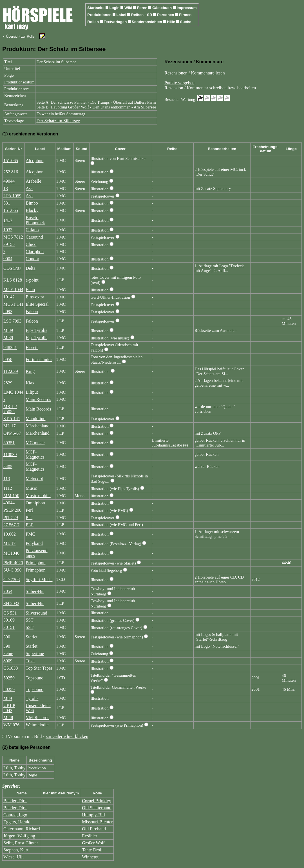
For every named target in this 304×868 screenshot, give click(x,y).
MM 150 (11, 496)
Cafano (32, 230)
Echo (30, 290)
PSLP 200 (12, 510)
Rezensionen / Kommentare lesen (195, 73)
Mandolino (35, 419)
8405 (8, 467)
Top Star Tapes (39, 668)
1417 (8, 220)
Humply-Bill (93, 815)
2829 (8, 383)
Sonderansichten (147, 22)
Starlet (32, 637)
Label (122, 15)
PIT (29, 517)
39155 (9, 244)
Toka (30, 661)
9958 (8, 360)
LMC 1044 (13, 392)
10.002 (10, 534)
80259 (9, 689)
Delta (31, 268)
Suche (186, 22)
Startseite (96, 8)
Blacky (32, 210)
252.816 (11, 172)
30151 (9, 627)
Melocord (34, 479)
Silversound (36, 613)
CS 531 (10, 613)
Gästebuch (163, 8)
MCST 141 (13, 304)
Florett (32, 347)
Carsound (34, 237)
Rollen (93, 22)
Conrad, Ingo (15, 815)
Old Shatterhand (97, 808)
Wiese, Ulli (14, 857)
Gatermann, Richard (22, 829)
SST (30, 620)
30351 (9, 443)
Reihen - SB (142, 15)
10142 (9, 297)
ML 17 (9, 426)
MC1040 (11, 553)
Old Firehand (94, 829)
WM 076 (11, 725)
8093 (8, 311)
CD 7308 (12, 580)
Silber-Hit (35, 591)
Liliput (32, 392)
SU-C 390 (12, 570)
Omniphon (35, 503)
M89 (8, 698)
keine (8, 653)
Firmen (185, 15)
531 (7, 203)
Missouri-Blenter (97, 822)
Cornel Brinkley (97, 801)
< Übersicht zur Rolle (19, 37)
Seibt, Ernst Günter (21, 843)
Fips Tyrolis (36, 330)
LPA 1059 (12, 196)
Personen (166, 15)
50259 (9, 678)
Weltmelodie (37, 725)
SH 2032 (11, 603)
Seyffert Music (39, 580)
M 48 (8, 718)
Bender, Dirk (15, 801)
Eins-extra (35, 297)
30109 (9, 620)
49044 (9, 181)
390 (7, 637)
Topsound (34, 678)
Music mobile (38, 496)
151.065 (11, 161)
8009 (8, 661)
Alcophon (34, 161)
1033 (8, 230)
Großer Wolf (93, 843)
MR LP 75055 (10, 409)
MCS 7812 (13, 237)
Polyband (34, 543)
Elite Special (37, 304)
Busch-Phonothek (35, 220)
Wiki (129, 8)
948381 (10, 347)
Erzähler (90, 836)
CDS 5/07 (12, 268)
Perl (29, 510)
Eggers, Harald (17, 822)
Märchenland (37, 426)
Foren (143, 8)
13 (6, 188)
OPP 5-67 (12, 433)
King (30, 371)
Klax (30, 383)
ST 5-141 (12, 419)
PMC (30, 534)
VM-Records (37, 718)
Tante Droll (92, 850)
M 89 (8, 330)
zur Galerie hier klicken (67, 736)
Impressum (186, 8)
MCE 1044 (13, 290)
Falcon (32, 311)
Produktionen (100, 15)
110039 (10, 455)
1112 (8, 488)
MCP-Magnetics (35, 455)
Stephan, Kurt (16, 850)
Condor (32, 259)
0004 (8, 259)
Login (115, 8)
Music (31, 488)
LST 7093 (12, 321)
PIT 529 (11, 517)
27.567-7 (11, 525)
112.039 (11, 371)
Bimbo (32, 203)
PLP (30, 525)
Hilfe (172, 22)
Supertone (35, 653)
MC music (35, 443)
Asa (29, 188)
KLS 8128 (13, 280)
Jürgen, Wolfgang (19, 836)
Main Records (38, 399)
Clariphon (35, 252)
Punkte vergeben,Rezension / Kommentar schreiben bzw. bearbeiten (210, 85)
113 (7, 479)
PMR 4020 (13, 563)
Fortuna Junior (39, 360)
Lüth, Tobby (14, 768)
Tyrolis (32, 698)
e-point (32, 280)
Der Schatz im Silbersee (58, 121)
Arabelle (33, 181)
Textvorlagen (116, 22)
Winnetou (91, 857)
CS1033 (11, 668)
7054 (8, 591)
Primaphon (35, 563)
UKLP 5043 (9, 708)
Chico (31, 244)
